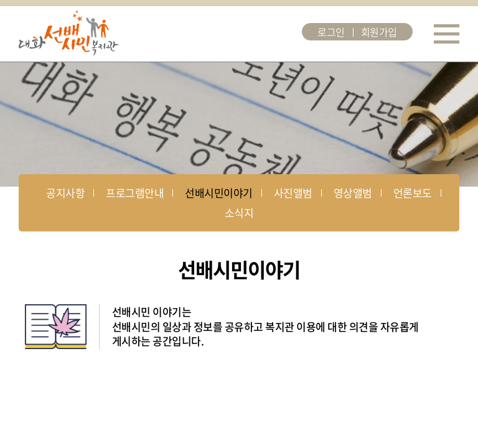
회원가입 (379, 32)
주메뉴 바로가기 (0, 0)
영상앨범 (353, 193)
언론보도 (413, 193)
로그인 (331, 32)
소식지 (239, 212)
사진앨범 (293, 193)
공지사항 (65, 193)
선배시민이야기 (218, 193)
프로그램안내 (135, 193)
